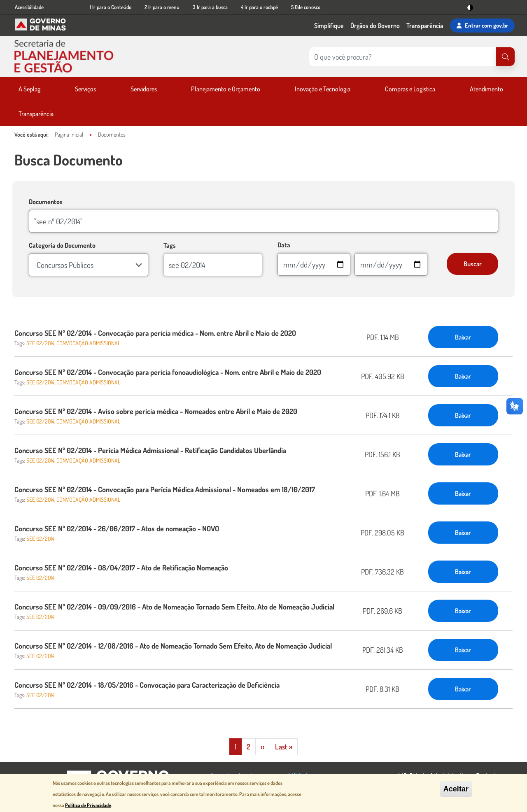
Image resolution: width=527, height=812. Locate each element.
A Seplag (29, 89)
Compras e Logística (410, 89)
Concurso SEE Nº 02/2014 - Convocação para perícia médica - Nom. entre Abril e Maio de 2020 (155, 333)
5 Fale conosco (306, 7)
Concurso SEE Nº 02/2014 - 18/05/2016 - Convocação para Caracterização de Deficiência (147, 685)
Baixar (463, 337)
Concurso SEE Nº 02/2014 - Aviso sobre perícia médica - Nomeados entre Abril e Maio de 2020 (156, 411)
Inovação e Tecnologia (323, 89)
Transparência (425, 26)
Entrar (482, 26)
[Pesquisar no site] (403, 57)
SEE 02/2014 (40, 343)
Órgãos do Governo (375, 26)
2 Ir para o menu (162, 7)
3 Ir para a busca (210, 7)
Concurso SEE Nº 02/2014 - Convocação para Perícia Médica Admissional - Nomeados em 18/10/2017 (165, 489)
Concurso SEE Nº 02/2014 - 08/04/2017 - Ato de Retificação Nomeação (121, 568)
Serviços (85, 89)
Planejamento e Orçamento (226, 89)
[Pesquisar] (505, 57)
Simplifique (329, 26)
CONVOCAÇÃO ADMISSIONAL (88, 343)
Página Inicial (69, 134)
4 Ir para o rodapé (259, 7)
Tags (170, 245)
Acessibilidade (29, 7)
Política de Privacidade (88, 805)
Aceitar (456, 789)
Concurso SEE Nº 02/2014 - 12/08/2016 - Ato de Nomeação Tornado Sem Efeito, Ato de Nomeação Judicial (173, 646)
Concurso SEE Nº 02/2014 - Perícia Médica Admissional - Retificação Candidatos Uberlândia (150, 450)
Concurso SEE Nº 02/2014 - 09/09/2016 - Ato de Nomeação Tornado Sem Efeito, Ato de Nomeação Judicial (174, 607)
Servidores (144, 89)
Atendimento (486, 89)
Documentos (112, 134)
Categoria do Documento (62, 245)
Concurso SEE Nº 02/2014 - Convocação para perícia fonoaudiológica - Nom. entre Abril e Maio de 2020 (168, 372)
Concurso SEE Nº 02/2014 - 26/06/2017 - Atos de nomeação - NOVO (117, 528)
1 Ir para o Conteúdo (111, 7)
